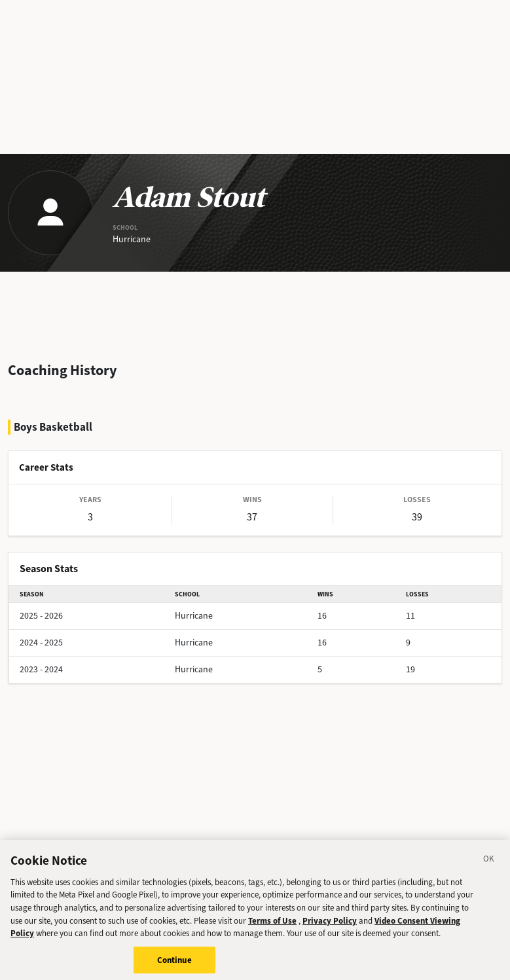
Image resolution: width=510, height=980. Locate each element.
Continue (174, 963)
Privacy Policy (330, 924)
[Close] (489, 864)
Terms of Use (272, 924)
